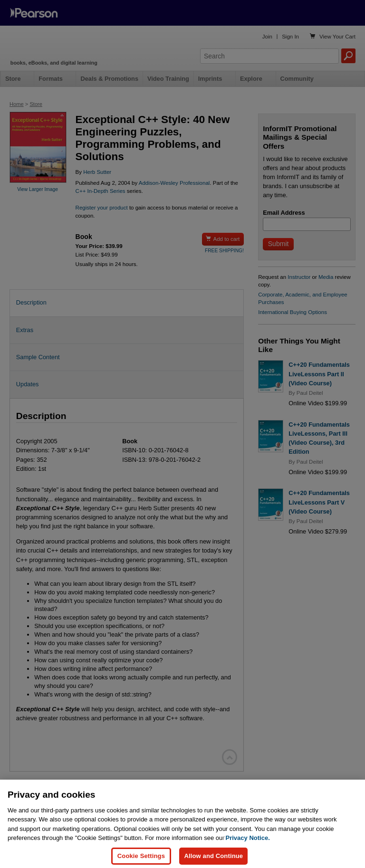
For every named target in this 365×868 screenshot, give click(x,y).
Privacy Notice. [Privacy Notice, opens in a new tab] (248, 844)
